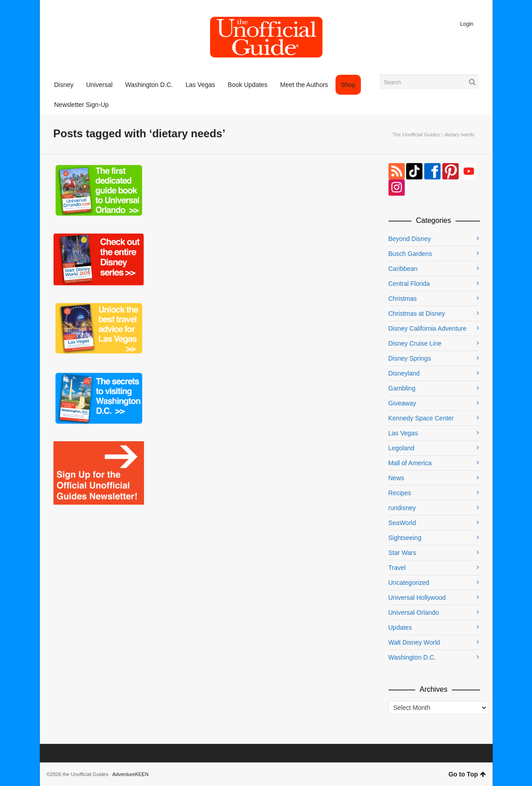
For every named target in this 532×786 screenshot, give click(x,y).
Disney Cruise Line (415, 343)
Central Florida (409, 284)
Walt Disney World (414, 642)
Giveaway (402, 403)
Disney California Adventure (428, 328)
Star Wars (403, 553)
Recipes (400, 493)
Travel (397, 568)
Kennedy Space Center (421, 418)
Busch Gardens (410, 254)
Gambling (402, 388)
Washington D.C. (412, 657)
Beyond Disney (410, 239)
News (396, 478)
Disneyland (404, 373)
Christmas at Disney (417, 313)
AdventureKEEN (130, 774)
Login (467, 24)
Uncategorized (409, 583)
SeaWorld (402, 523)
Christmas (403, 299)
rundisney (402, 508)
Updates (400, 627)
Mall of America (410, 463)
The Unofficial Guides (416, 135)
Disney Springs (410, 358)
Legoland (402, 448)
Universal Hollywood (417, 598)
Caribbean (403, 269)
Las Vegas (403, 433)
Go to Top (467, 774)
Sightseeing (405, 538)
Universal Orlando (414, 612)
